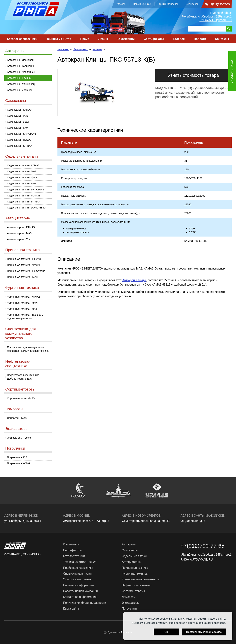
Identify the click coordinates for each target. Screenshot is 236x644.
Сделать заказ (232, 71)
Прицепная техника (23, 250)
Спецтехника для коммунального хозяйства (21, 333)
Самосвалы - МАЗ (18, 116)
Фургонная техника (22, 287)
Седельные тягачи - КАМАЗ (23, 165)
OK (166, 632)
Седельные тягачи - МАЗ (22, 171)
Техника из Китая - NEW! (80, 562)
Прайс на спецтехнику (78, 568)
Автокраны (15, 51)
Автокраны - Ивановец (20, 60)
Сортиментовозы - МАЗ (21, 398)
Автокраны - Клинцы (19, 78)
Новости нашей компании (80, 591)
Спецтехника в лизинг (78, 574)
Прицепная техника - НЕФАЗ (24, 259)
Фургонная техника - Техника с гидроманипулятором (25, 317)
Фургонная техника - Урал (22, 303)
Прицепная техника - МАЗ (22, 277)
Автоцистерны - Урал (20, 239)
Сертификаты (154, 39)
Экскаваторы (17, 429)
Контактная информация (80, 597)
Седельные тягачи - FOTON (24, 196)
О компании (126, 39)
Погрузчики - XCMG (19, 463)
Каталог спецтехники (22, 39)
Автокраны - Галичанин (21, 66)
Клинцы (97, 49)
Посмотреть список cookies (204, 632)
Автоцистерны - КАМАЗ (21, 227)
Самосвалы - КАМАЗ (19, 110)
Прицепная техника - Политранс (26, 271)
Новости (200, 39)
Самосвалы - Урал (18, 122)
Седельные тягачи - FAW (22, 184)
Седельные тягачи (22, 156)
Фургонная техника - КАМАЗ (24, 297)
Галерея (179, 39)
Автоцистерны (18, 218)
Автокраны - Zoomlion (20, 90)
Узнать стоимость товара (193, 75)
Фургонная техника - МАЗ (22, 309)
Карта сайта (71, 609)
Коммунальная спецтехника (141, 579)
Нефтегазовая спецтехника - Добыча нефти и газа (24, 377)
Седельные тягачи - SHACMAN (25, 190)
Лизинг (103, 39)
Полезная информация (79, 585)
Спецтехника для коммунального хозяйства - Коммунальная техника (28, 349)
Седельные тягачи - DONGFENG (26, 208)
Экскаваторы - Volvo (19, 438)
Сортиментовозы (20, 389)
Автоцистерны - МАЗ (19, 233)
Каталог (63, 49)
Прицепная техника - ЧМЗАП (24, 265)
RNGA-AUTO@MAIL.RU (216, 20)
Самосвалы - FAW (18, 128)
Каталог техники (74, 556)
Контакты (222, 39)
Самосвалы (16, 100)
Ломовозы (14, 409)
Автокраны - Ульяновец (21, 84)
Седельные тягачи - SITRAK (24, 202)
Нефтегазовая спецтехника (18, 364)
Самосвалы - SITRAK (20, 146)
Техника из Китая (59, 39)
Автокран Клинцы (134, 280)
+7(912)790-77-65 (219, 4)
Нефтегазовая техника (137, 585)
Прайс (85, 39)
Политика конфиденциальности (85, 603)
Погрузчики (15, 448)
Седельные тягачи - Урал (22, 177)
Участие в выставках (77, 579)
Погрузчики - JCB (17, 457)
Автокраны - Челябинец (21, 72)
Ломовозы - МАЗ (17, 418)
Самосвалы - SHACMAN (21, 134)
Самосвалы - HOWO (19, 140)
